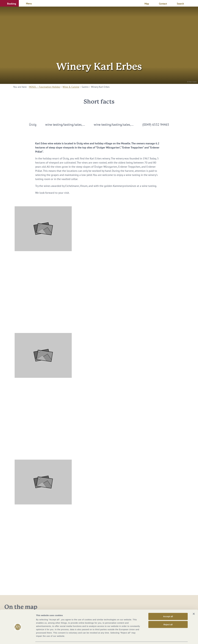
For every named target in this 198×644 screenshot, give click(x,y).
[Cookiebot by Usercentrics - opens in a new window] (18, 639)
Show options (145, 639)
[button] (9, 3)
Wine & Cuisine (71, 87)
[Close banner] (194, 605)
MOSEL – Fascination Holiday (44, 87)
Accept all (168, 608)
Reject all (168, 616)
